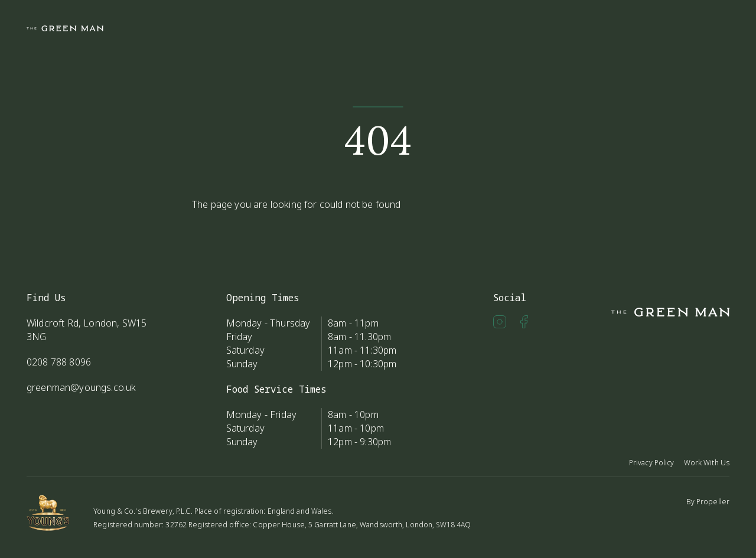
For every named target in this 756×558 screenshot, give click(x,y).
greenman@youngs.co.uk (81, 387)
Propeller (713, 502)
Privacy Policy (652, 463)
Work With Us (707, 463)
